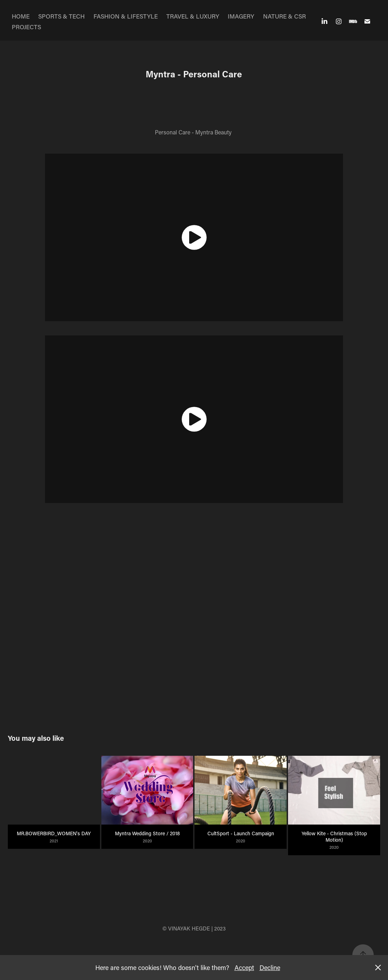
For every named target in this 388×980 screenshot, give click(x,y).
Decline (270, 968)
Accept (244, 968)
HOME (21, 16)
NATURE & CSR (284, 16)
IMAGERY (241, 16)
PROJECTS (26, 27)
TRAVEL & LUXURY (193, 16)
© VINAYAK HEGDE (186, 928)
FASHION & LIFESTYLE (126, 16)
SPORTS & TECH (61, 16)
